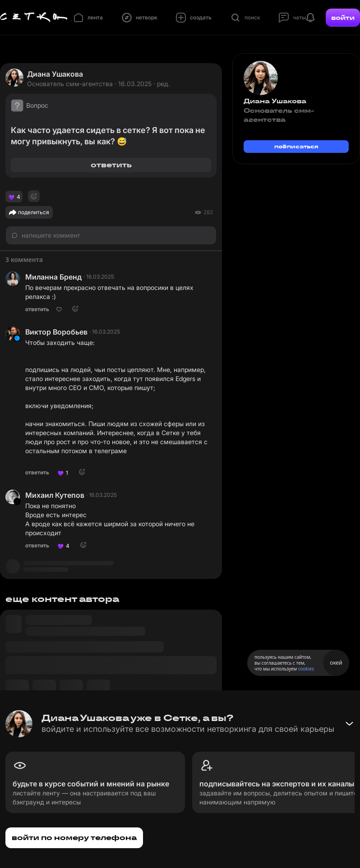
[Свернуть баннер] (349, 724)
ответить (111, 165)
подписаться (296, 146)
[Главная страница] (34, 18)
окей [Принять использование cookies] (336, 663)
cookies (306, 669)
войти (343, 18)
